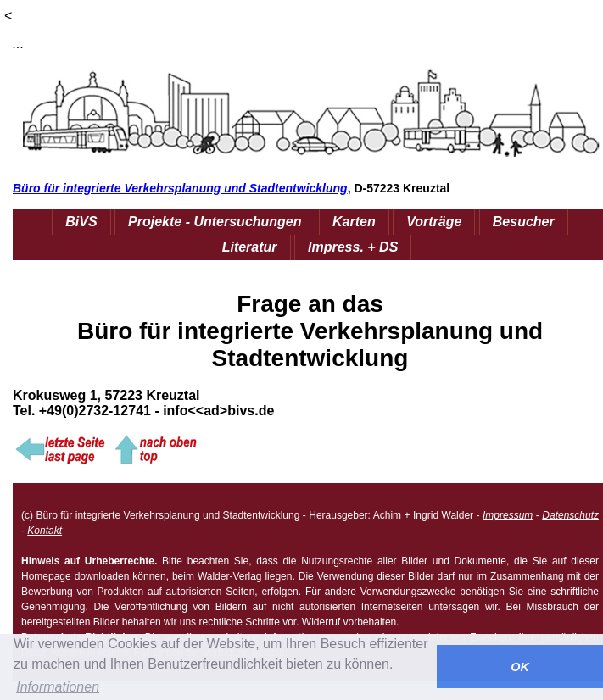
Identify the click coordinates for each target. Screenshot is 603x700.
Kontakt (45, 531)
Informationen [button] (58, 687)
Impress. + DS (353, 247)
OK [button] (520, 667)
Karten (354, 222)
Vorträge (434, 222)
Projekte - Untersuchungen (215, 222)
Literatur (250, 247)
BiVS (81, 222)
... (18, 44)
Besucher (524, 222)
